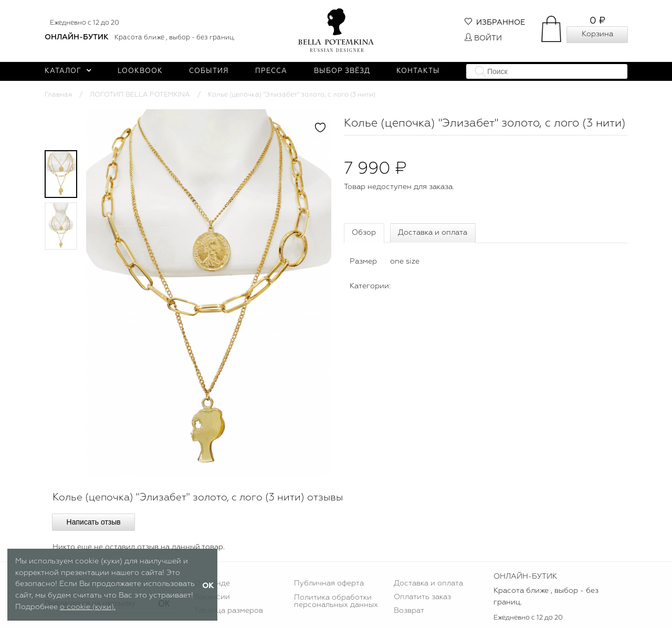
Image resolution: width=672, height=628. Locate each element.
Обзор (364, 233)
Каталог (68, 71)
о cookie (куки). (88, 607)
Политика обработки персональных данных (336, 601)
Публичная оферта (329, 583)
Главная (58, 95)
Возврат (409, 611)
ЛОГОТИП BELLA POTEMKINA (140, 95)
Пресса (271, 71)
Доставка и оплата (433, 233)
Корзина (597, 34)
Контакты (418, 71)
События (209, 71)
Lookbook (140, 71)
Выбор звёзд (342, 71)
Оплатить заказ (422, 597)
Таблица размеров (229, 611)
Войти (483, 38)
